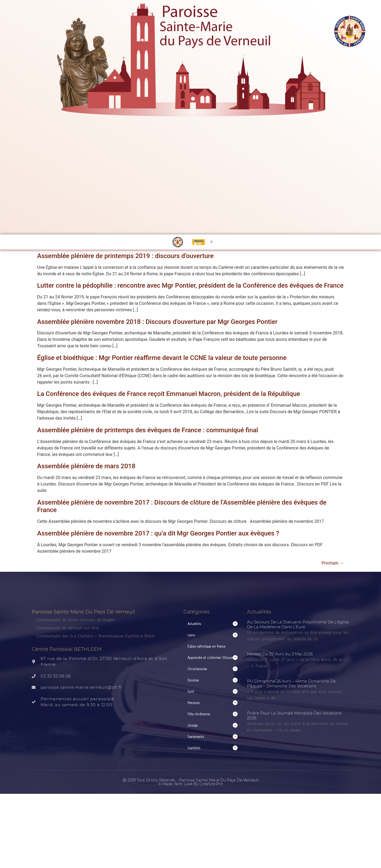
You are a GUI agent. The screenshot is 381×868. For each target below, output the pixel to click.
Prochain (333, 563)
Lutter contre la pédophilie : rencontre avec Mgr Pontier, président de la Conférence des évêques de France (190, 285)
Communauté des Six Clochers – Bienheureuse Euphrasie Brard (96, 636)
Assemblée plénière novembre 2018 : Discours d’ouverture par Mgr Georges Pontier (157, 322)
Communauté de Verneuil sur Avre (68, 628)
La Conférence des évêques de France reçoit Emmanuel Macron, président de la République (169, 394)
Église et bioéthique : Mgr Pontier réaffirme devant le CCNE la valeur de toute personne (162, 358)
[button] (213, 624)
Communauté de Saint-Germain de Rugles (76, 620)
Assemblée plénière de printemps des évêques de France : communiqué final (148, 430)
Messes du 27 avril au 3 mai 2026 (280, 654)
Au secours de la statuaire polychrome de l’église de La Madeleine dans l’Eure (298, 624)
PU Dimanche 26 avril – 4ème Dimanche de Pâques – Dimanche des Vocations (291, 683)
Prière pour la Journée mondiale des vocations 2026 (294, 715)
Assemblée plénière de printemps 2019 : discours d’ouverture (125, 256)
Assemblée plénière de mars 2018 (86, 466)
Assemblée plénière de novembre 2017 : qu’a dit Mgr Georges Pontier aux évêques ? (158, 533)
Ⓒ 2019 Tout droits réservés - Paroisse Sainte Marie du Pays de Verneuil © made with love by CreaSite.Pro (191, 782)
